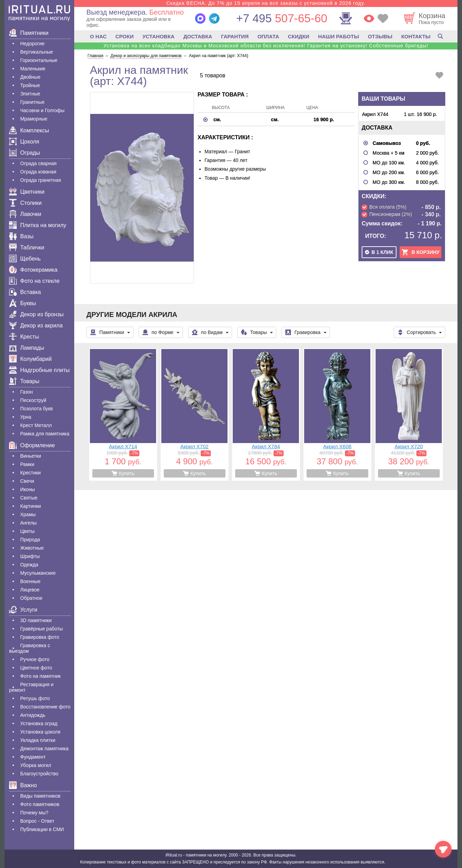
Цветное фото (36, 668)
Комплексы (29, 130)
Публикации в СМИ (42, 829)
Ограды (25, 153)
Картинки (30, 506)
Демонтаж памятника (44, 749)
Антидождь (33, 715)
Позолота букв (36, 409)
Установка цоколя (40, 732)
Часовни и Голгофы (42, 110)
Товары (24, 381)
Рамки (27, 464)
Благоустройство (39, 774)
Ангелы (28, 523)
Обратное (31, 598)
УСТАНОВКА (159, 36)
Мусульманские (38, 573)
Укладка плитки (38, 740)
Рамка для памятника (45, 434)
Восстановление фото (45, 707)
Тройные (30, 85)
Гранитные (32, 102)
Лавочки (25, 214)
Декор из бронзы (36, 314)
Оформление (32, 445)
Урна (26, 417)
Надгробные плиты (39, 370)
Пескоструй (33, 400)
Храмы (28, 514)
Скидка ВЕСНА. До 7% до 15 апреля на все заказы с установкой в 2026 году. (266, 3)
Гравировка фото (40, 637)
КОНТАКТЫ (416, 36)
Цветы (27, 531)
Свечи (27, 481)
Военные (30, 581)
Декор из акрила (36, 325)
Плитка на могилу (38, 225)
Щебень (25, 259)
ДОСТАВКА (198, 36)
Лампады (27, 348)
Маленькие (33, 69)
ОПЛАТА (268, 36)
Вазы (21, 236)
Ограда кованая (38, 172)
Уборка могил (36, 765)
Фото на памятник (40, 676)
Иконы (28, 489)
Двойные (30, 77)
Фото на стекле (34, 281)
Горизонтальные (39, 60)
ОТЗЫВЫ (380, 36)
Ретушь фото (35, 698)
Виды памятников (40, 796)
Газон (26, 392)
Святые (29, 498)
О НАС (98, 36)
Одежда (29, 565)
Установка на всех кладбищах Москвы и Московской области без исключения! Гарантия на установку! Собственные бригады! (266, 46)
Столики (25, 203)
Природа (30, 540)
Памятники (29, 33)
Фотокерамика (33, 270)
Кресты (24, 337)
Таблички (27, 247)
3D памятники (36, 620)
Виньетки (31, 456)
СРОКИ (124, 36)
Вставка (25, 292)
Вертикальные (37, 52)
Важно (23, 785)
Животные (32, 548)
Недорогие (32, 44)
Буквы (22, 303)
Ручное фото (35, 659)
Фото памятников (40, 804)
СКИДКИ (298, 36)
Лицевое (30, 590)
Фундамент (33, 757)
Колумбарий (30, 359)
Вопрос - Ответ (37, 821)
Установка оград (39, 723)
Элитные (30, 94)
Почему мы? (34, 813)
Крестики (30, 473)
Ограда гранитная (41, 180)
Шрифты (30, 556)
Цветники (27, 192)
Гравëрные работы (41, 629)
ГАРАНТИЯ (235, 36)
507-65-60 (282, 18)
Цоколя (24, 142)
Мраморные (34, 119)
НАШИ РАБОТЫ (339, 36)
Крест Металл (36, 425)
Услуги (23, 610)
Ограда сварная (38, 163)
